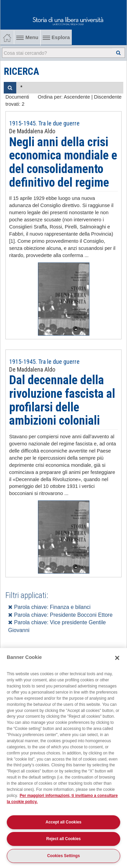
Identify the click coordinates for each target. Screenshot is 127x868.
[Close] (117, 658)
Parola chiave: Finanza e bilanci (49, 607)
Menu (27, 37)
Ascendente (77, 97)
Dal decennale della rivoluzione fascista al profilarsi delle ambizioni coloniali (62, 400)
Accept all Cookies (64, 822)
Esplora (56, 37)
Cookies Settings (63, 856)
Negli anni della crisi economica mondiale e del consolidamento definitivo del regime (63, 162)
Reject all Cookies (64, 839)
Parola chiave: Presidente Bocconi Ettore (60, 615)
